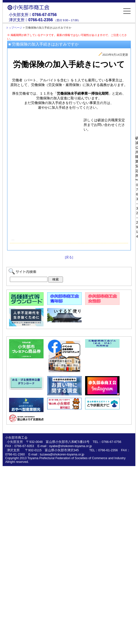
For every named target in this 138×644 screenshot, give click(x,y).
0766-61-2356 (41, 20)
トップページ (14, 28)
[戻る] (69, 257)
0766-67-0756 (45, 15)
